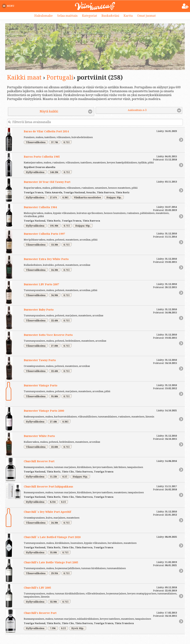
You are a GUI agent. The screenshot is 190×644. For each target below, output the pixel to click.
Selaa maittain (67, 16)
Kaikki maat (24, 78)
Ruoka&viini (110, 16)
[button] (9, 6)
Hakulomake (44, 16)
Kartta (128, 16)
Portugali (60, 78)
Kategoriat (90, 16)
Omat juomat (146, 16)
